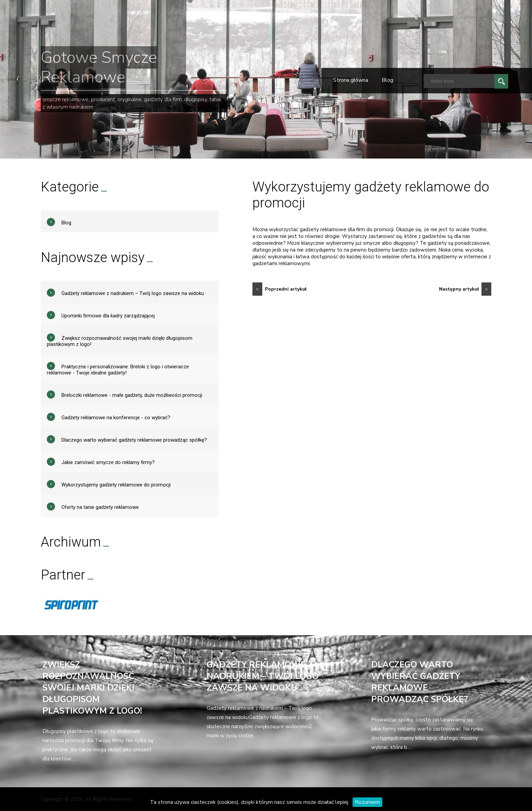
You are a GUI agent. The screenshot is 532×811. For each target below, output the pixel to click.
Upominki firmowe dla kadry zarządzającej (108, 316)
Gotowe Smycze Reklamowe (99, 67)
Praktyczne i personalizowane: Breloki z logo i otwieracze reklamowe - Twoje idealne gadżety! (118, 370)
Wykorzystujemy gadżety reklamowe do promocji (116, 485)
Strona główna (351, 80)
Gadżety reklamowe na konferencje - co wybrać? (116, 418)
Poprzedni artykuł (279, 289)
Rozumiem (367, 802)
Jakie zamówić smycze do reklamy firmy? (108, 462)
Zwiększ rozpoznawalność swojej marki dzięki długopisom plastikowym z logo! (92, 688)
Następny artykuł (465, 289)
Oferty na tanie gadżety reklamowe (100, 507)
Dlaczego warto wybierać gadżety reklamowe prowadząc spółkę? (134, 440)
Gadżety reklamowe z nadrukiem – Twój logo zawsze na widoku (133, 293)
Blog (387, 80)
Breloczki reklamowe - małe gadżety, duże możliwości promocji (132, 395)
